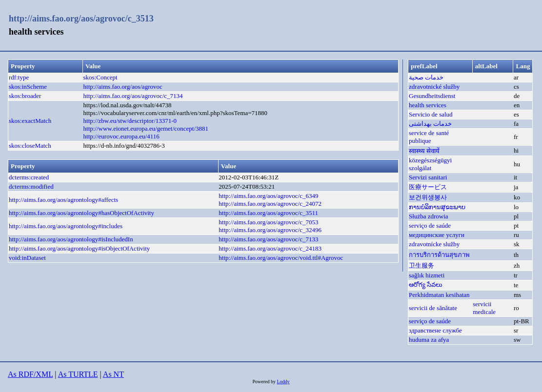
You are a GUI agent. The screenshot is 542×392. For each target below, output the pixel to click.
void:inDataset (27, 258)
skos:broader (25, 96)
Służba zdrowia (429, 216)
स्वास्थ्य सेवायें (424, 151)
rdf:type (19, 77)
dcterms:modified (31, 186)
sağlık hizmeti (427, 275)
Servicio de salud (431, 114)
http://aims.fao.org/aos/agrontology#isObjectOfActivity (79, 248)
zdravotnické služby (434, 87)
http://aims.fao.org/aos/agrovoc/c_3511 (268, 213)
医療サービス (428, 187)
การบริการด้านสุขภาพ (439, 255)
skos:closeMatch (30, 146)
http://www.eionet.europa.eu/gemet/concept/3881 (146, 128)
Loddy (283, 382)
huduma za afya (429, 340)
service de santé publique (429, 137)
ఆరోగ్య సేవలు (426, 284)
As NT (113, 374)
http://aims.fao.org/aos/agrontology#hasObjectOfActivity (81, 213)
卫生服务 (422, 265)
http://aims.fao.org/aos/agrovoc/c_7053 (268, 222)
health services (428, 105)
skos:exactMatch (30, 121)
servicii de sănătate (433, 308)
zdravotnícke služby (434, 244)
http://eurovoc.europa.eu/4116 (121, 136)
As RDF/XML (30, 374)
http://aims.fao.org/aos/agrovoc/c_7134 (133, 96)
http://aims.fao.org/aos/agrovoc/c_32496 (270, 230)
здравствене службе (435, 330)
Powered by (264, 382)
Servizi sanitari (428, 177)
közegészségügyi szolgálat (430, 164)
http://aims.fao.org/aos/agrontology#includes (66, 226)
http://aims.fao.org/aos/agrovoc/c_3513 (81, 19)
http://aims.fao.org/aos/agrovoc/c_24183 (270, 248)
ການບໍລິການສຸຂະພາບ (437, 207)
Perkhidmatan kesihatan (439, 295)
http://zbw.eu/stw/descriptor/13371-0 (130, 121)
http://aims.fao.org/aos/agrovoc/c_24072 (270, 204)
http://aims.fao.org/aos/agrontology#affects (63, 200)
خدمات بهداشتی (430, 124)
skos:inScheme (28, 87)
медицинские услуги (437, 235)
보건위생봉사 (428, 197)
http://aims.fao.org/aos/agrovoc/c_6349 (268, 196)
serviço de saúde (430, 225)
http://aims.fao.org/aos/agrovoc (123, 87)
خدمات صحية (426, 77)
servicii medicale (484, 308)
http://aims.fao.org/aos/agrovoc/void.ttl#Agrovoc (281, 258)
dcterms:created (29, 177)
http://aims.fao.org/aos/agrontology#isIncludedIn (71, 239)
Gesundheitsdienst (432, 96)
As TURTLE (78, 374)
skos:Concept (100, 77)
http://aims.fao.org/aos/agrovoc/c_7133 (268, 239)
